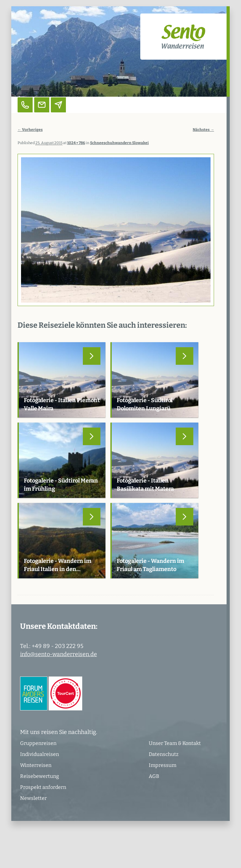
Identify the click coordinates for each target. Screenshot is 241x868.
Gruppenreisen (38, 743)
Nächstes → (203, 130)
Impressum (163, 765)
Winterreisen (36, 765)
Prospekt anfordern (43, 787)
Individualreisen (40, 754)
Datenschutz (164, 754)
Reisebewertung (40, 776)
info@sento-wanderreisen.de (59, 654)
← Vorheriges (30, 130)
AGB (154, 776)
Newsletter (33, 798)
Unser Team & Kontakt (175, 743)
